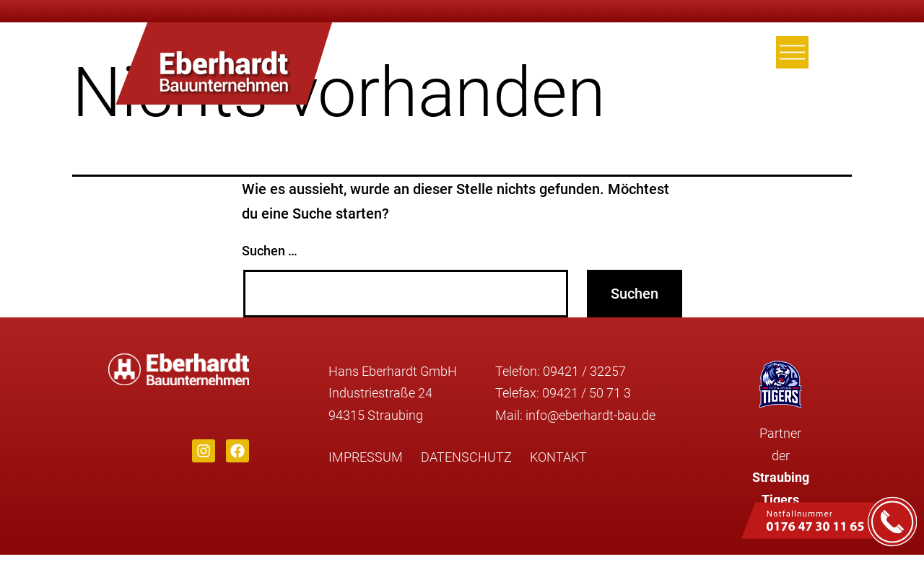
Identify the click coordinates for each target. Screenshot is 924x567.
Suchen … (270, 251)
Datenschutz (466, 457)
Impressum (366, 457)
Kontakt (558, 457)
